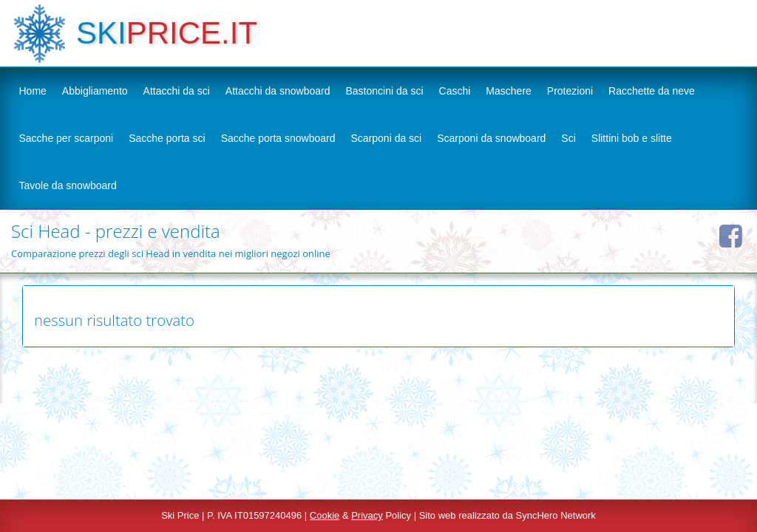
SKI (101, 33)
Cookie (325, 515)
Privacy (367, 515)
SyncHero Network (556, 515)
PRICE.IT (192, 33)
